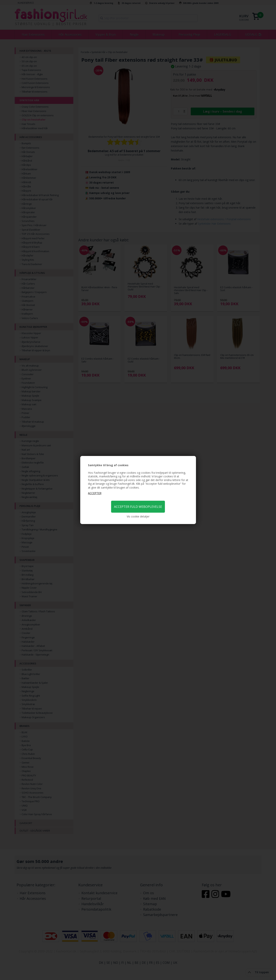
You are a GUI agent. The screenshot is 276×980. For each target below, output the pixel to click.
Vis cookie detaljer (138, 516)
